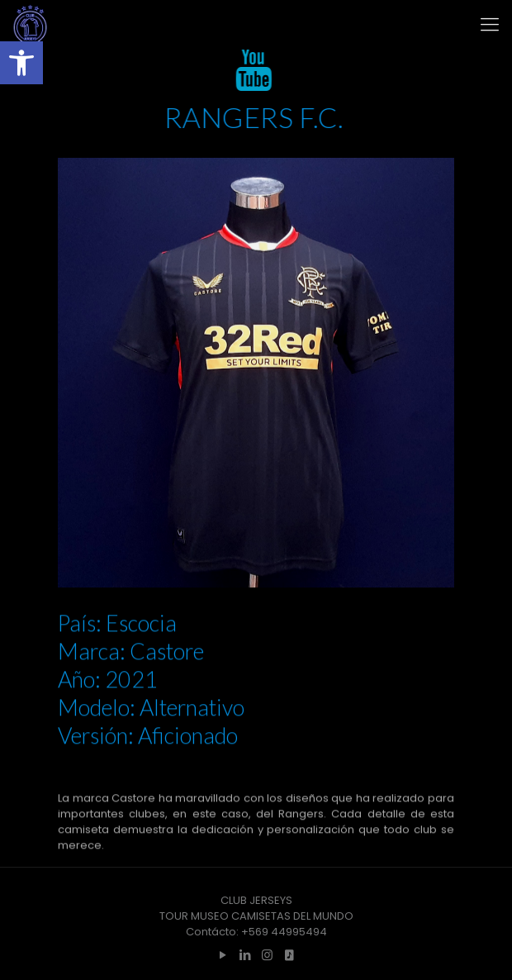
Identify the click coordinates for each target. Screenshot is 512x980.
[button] (21, 63)
